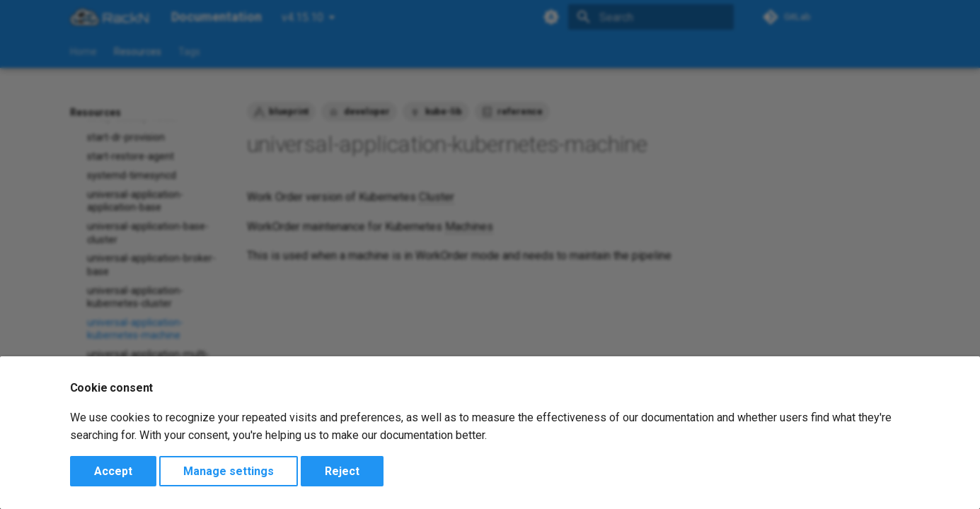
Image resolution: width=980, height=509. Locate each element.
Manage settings (229, 471)
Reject (342, 471)
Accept (113, 471)
